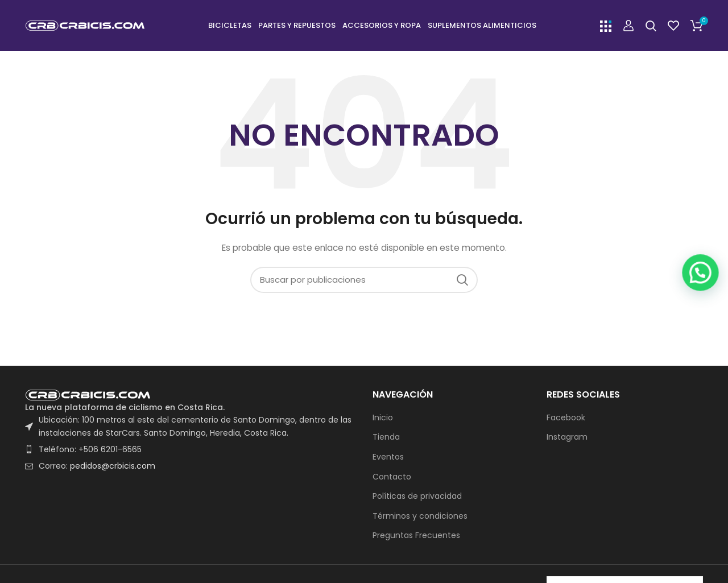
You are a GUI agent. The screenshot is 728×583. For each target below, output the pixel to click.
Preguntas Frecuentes (416, 536)
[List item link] (190, 449)
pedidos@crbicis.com (113, 466)
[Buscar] (651, 26)
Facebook (566, 418)
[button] (704, 508)
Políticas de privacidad (417, 496)
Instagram (567, 437)
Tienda (386, 437)
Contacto (392, 477)
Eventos (388, 457)
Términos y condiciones (420, 516)
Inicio (383, 418)
